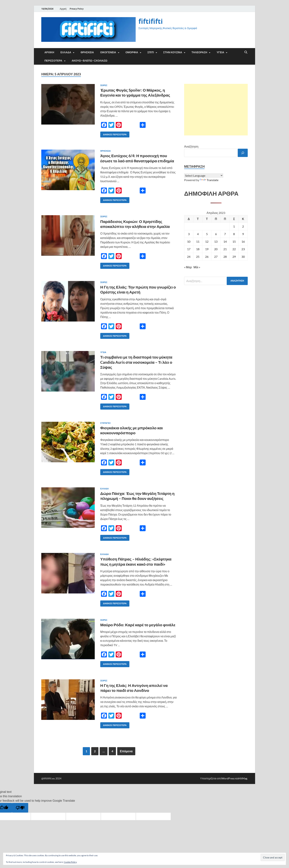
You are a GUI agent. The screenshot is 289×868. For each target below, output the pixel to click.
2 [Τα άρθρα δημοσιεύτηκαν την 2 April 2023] (243, 226)
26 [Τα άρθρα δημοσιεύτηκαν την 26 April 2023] (207, 257)
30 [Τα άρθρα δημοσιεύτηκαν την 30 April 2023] (243, 257)
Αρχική (63, 9)
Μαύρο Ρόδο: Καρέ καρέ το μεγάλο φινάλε (138, 625)
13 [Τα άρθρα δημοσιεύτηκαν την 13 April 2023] (216, 241)
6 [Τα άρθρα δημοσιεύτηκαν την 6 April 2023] (216, 234)
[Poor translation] (20, 808)
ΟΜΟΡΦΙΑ (132, 52)
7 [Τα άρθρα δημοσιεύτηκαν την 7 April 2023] (225, 234)
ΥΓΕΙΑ (220, 52)
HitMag (243, 778)
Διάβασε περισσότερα (113, 134)
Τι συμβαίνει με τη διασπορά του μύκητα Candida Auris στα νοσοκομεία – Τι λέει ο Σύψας (136, 362)
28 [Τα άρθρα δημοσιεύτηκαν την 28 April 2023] (225, 257)
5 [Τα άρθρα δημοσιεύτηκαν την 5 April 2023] (207, 234)
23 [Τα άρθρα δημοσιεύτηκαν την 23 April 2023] (243, 249)
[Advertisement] (216, 110)
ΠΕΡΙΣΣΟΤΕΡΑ (53, 61)
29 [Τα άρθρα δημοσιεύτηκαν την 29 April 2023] (234, 257)
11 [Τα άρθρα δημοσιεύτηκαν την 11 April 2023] (198, 241)
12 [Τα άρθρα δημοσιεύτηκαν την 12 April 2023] (207, 241)
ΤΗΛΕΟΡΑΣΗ (199, 52)
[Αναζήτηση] (243, 153)
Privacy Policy (77, 9)
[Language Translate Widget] (204, 175)
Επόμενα (126, 751)
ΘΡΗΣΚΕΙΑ (87, 52)
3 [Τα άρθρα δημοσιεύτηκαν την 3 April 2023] (189, 234)
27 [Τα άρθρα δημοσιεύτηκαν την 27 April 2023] (216, 257)
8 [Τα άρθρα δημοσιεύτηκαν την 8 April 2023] (234, 234)
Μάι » (197, 267)
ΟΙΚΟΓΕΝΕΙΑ (108, 52)
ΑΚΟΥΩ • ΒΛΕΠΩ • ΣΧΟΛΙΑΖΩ (90, 61)
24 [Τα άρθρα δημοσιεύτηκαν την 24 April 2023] (189, 257)
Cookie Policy (70, 862)
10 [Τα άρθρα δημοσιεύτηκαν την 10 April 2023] (189, 241)
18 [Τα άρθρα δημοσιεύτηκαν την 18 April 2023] (198, 249)
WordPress (228, 778)
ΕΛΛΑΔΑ (66, 52)
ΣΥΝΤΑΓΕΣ (105, 423)
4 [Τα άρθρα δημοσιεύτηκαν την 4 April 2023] (198, 234)
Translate (209, 180)
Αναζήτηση (191, 146)
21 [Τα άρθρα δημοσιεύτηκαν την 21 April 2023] (225, 249)
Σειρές (104, 85)
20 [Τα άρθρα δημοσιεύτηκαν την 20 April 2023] (216, 249)
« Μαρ (188, 267)
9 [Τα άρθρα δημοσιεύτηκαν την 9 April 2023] (243, 234)
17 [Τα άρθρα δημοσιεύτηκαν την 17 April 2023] (189, 249)
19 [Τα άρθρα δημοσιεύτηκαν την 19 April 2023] (207, 249)
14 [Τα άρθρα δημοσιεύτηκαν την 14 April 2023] (225, 241)
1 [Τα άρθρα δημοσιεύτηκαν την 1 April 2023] (234, 226)
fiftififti (151, 21)
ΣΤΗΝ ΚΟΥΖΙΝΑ (173, 52)
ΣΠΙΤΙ (151, 52)
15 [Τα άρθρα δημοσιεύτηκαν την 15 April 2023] (234, 241)
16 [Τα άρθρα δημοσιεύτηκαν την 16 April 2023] (243, 241)
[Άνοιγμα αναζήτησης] (246, 52)
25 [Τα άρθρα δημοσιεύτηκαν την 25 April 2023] (198, 257)
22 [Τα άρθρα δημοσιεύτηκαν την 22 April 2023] (234, 249)
